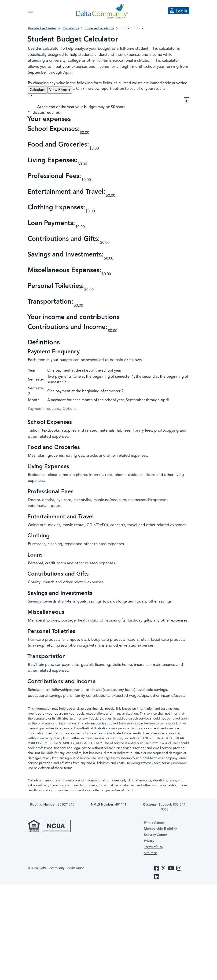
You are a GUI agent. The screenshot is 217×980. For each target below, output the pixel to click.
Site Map (151, 853)
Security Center (156, 835)
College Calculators (100, 28)
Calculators (71, 28)
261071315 (52, 805)
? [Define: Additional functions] (187, 101)
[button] (109, 133)
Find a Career (154, 823)
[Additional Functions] (30, 95)
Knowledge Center (42, 28)
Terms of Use (153, 847)
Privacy (149, 841)
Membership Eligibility (160, 829)
